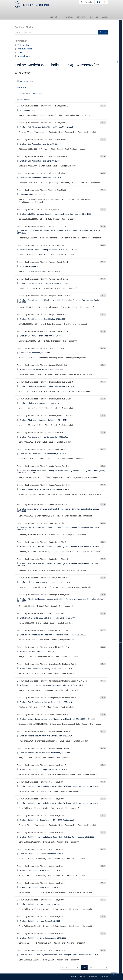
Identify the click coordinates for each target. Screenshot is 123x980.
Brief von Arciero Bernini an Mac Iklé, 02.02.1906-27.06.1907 (43, 489)
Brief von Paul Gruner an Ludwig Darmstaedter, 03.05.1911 (42, 437)
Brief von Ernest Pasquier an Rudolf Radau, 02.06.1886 (41, 319)
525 (97, 967)
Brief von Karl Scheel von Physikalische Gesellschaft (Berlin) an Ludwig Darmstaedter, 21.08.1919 (58, 803)
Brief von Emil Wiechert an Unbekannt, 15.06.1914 (39, 178)
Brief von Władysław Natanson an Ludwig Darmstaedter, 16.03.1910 (46, 386)
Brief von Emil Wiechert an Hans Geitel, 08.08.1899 (39, 144)
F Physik (21, 87)
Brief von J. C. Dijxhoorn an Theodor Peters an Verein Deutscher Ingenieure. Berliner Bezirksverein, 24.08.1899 (59, 232)
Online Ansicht (22, 45)
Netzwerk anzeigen (24, 56)
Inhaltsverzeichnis (23, 49)
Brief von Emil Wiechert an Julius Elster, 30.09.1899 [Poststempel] (45, 127)
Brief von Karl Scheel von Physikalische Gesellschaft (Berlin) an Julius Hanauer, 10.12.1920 (55, 837)
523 (84, 967)
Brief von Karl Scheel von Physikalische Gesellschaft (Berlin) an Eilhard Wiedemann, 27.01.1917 (57, 955)
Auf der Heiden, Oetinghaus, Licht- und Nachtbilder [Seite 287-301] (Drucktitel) (50, 685)
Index (18, 52)
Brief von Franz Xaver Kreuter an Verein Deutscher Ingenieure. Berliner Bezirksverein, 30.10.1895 (58, 547)
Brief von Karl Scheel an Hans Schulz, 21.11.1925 (39, 871)
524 (91, 967)
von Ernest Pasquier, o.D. (29, 266)
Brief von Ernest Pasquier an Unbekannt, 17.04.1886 (40, 336)
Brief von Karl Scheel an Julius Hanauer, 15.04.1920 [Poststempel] (45, 820)
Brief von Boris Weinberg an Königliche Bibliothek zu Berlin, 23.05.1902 (47, 250)
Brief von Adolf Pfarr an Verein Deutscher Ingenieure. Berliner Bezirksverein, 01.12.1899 (54, 214)
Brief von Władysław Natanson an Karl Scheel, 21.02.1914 (42, 420)
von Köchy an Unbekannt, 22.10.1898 (34, 353)
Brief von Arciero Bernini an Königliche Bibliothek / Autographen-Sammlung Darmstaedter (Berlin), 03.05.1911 (58, 510)
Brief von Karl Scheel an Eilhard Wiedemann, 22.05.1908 (41, 854)
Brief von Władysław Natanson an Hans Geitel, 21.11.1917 (42, 403)
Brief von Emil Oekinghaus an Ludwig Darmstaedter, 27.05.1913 (44, 702)
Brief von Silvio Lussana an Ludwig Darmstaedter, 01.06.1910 (43, 582)
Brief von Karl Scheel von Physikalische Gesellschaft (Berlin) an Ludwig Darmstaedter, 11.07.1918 (58, 786)
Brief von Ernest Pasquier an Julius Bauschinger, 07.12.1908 (43, 283)
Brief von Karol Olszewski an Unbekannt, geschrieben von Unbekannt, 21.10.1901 (52, 635)
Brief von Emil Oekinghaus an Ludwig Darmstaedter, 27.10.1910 (44, 669)
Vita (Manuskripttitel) (27, 110)
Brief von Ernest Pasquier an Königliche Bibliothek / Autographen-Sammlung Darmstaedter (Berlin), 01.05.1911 (58, 301)
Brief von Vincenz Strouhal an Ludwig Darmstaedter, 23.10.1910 (44, 736)
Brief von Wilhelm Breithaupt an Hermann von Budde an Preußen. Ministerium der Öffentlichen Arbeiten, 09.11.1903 (60, 600)
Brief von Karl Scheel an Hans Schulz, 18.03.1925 (39, 904)
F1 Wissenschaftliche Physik (29, 94)
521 (72, 967)
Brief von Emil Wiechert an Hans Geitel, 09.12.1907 (39, 161)
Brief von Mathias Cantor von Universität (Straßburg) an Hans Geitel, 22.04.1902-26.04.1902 (56, 719)
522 (78, 967)
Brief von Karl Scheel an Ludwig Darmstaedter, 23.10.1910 (42, 770)
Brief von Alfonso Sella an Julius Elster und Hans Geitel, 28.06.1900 (46, 618)
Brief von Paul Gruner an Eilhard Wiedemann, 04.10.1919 (42, 454)
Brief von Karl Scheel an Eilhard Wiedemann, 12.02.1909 (41, 938)
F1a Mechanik (24, 100)
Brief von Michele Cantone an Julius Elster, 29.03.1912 (41, 370)
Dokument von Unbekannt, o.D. (31, 194)
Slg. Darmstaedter (25, 81)
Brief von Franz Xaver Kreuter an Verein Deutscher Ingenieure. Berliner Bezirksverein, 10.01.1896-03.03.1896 (58, 564)
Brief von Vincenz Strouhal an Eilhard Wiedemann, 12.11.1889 (44, 753)
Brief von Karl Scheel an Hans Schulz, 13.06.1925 (39, 887)
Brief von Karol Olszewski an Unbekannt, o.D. (37, 652)
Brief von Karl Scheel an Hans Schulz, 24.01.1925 (39, 921)
